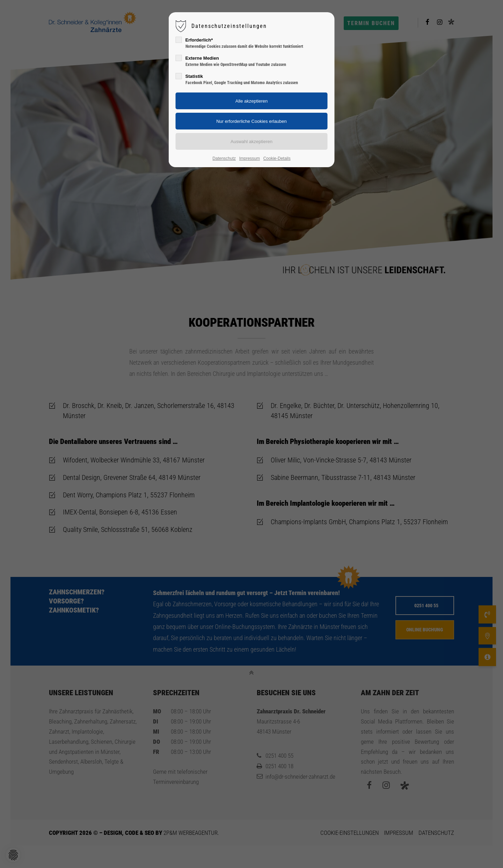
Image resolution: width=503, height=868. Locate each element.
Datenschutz (224, 158)
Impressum (250, 158)
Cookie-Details (277, 158)
